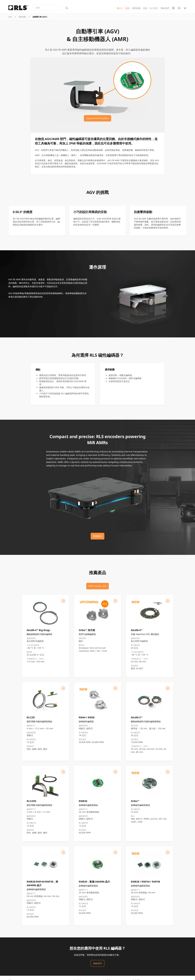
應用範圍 (136, 10)
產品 (119, 10)
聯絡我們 (165, 10)
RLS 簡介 (154, 10)
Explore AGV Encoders (98, 124)
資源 (145, 10)
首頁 (10, 22)
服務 (128, 10)
